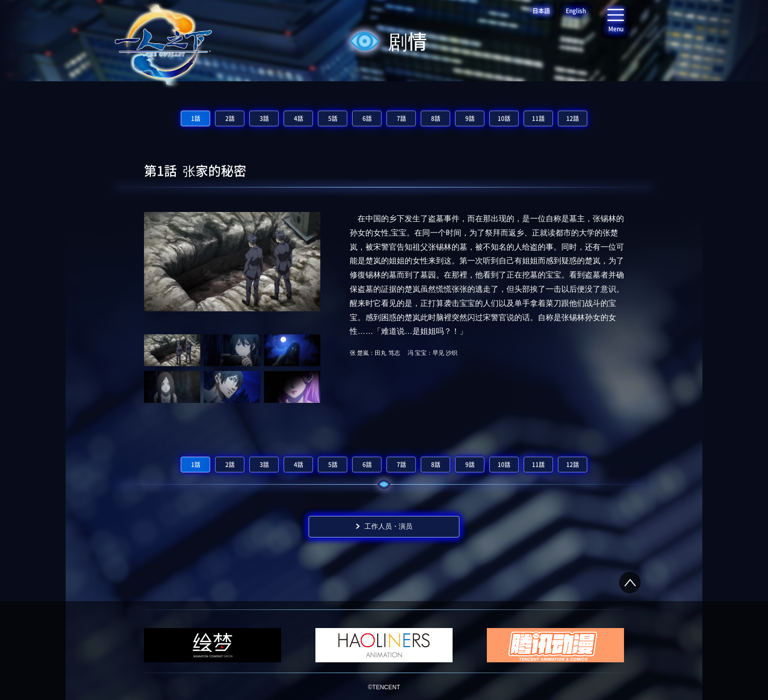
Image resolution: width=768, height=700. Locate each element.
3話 (264, 118)
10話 (504, 118)
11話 (538, 118)
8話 (436, 118)
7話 (401, 118)
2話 (230, 118)
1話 (196, 118)
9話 (470, 118)
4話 (299, 118)
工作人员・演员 (388, 526)
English (576, 11)
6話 (367, 118)
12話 (573, 118)
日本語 (541, 11)
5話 (333, 118)
